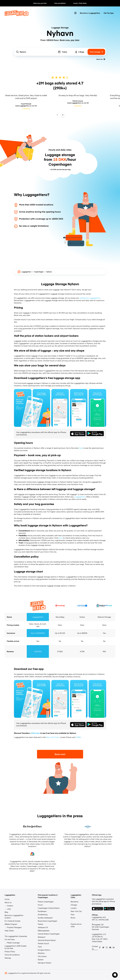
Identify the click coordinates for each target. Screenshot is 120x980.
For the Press (10, 939)
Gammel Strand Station (47, 940)
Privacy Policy (10, 951)
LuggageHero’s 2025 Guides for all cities (16, 947)
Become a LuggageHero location (14, 916)
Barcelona (74, 902)
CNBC (78, 737)
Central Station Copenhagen (49, 934)
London (74, 908)
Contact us (95, 948)
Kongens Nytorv (44, 950)
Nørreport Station (45, 963)
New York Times (53, 737)
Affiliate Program (11, 924)
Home (7, 899)
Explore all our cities (76, 925)
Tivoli (40, 947)
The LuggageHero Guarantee (16, 936)
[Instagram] (107, 947)
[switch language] (75, 13)
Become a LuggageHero (90, 13)
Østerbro (41, 953)
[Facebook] (100, 947)
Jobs (9, 909)
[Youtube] (110, 947)
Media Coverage (13, 943)
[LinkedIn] (114, 947)
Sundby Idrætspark (45, 918)
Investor (10, 906)
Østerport (42, 937)
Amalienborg (43, 914)
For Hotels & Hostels (12, 921)
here (81, 448)
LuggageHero (24, 272)
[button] (115, 975)
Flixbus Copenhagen (46, 902)
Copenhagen (39, 272)
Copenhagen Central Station (49, 908)
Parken (40, 924)
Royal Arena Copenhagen (47, 921)
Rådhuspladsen (44, 931)
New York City (76, 911)
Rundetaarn (42, 911)
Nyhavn (41, 960)
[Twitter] (103, 947)
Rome (73, 918)
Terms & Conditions (12, 955)
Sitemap (8, 958)
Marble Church (43, 943)
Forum (40, 905)
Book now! (60, 754)
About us (8, 902)
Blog (6, 912)
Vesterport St (43, 927)
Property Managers (14, 927)
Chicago (74, 905)
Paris (73, 914)
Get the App (109, 13)
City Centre (42, 956)
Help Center (9, 931)
